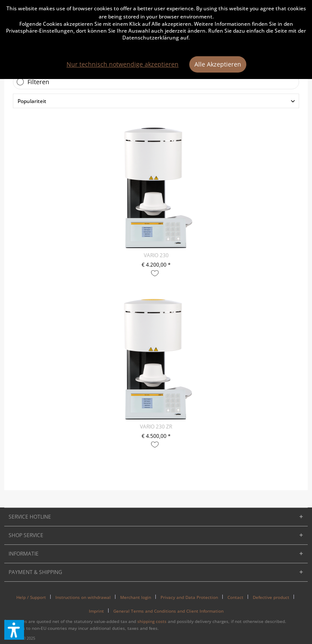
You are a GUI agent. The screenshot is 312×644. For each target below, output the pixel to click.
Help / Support (31, 597)
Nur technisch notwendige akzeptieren (123, 64)
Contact (235, 597)
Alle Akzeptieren (218, 64)
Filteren (38, 82)
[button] (14, 630)
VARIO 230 (156, 255)
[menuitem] (34, 597)
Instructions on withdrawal (83, 597)
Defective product (271, 597)
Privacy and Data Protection (189, 597)
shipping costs (152, 621)
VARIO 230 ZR (156, 427)
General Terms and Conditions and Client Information (168, 611)
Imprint (96, 611)
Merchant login (136, 597)
